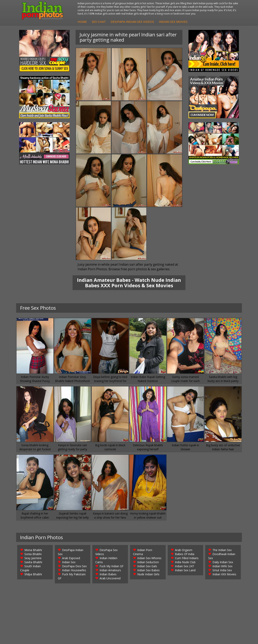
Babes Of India (185, 554)
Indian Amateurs (110, 570)
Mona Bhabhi (33, 550)
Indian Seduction (148, 562)
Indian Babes (108, 574)
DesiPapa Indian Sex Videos (132, 22)
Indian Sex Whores (149, 558)
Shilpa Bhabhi (33, 574)
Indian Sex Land (185, 570)
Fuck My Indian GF (112, 566)
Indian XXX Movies (224, 574)
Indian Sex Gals (147, 566)
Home (82, 22)
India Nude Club (185, 562)
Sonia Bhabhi (33, 554)
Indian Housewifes (74, 570)
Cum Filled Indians (187, 558)
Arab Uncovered (110, 578)
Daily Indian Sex (223, 562)
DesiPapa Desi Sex (74, 566)
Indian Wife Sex (222, 566)
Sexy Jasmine (33, 558)
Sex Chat (99, 22)
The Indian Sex (222, 550)
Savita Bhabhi (33, 562)
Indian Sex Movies (173, 22)
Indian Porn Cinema (143, 552)
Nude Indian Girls (148, 574)
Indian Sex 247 (184, 566)
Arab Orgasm (184, 550)
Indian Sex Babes (148, 570)
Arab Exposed (71, 558)
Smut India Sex (222, 570)
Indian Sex (69, 562)
